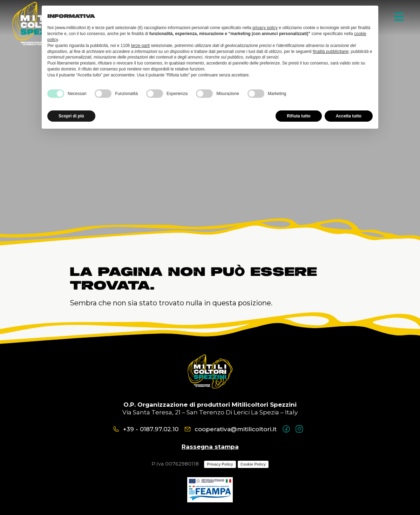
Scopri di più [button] (71, 116)
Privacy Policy (220, 464)
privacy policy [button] (265, 28)
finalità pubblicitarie (331, 52)
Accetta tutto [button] (349, 116)
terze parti (140, 46)
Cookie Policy (253, 464)
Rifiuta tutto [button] (299, 116)
